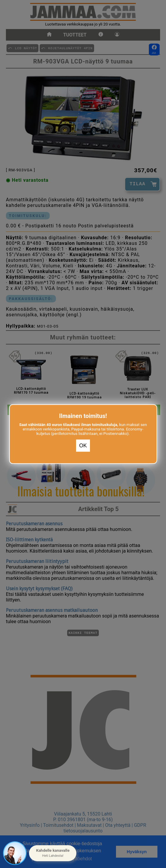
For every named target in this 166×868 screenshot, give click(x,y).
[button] (53, 853)
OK (83, 446)
